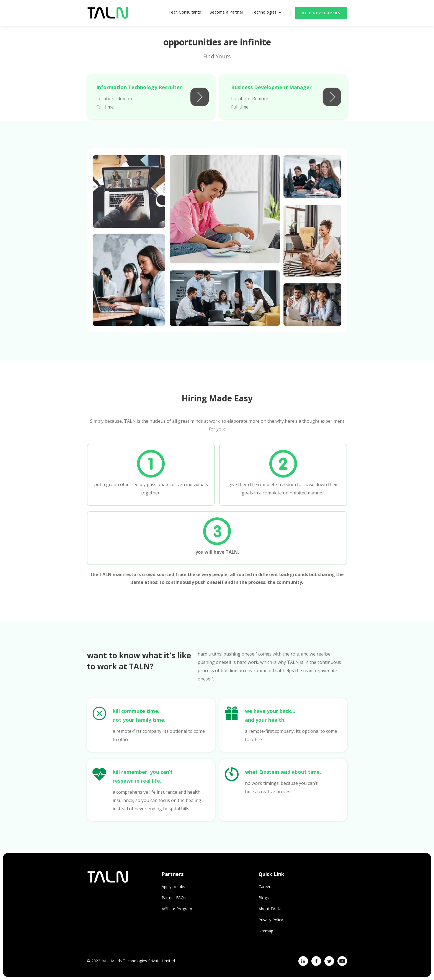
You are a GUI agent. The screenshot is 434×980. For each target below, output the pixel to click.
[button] (267, 13)
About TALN (270, 909)
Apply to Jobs (173, 887)
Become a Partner (226, 12)
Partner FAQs (174, 898)
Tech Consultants (185, 12)
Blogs (264, 898)
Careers (265, 887)
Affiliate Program (177, 909)
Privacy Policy (271, 920)
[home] (108, 13)
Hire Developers (321, 13)
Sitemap (266, 931)
